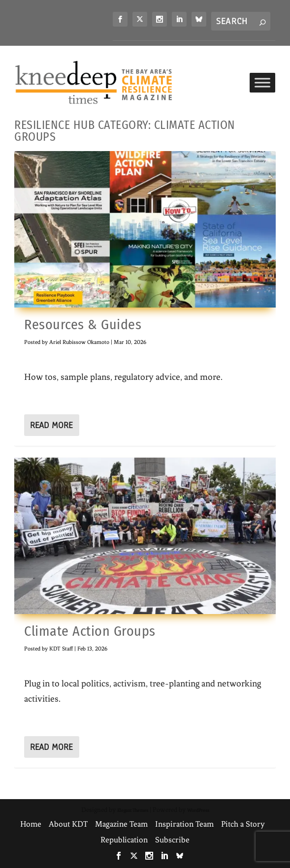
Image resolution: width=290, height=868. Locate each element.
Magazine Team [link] (121, 824)
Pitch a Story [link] (243, 824)
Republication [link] (124, 840)
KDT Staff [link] (61, 649)
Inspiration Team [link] (184, 824)
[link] (120, 19)
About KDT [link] (68, 824)
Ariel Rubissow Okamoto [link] (79, 342)
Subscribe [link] (172, 840)
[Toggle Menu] (262, 82)
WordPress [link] (198, 810)
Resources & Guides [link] (83, 325)
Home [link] (31, 824)
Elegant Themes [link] (133, 810)
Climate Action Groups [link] (90, 631)
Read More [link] (51, 425)
